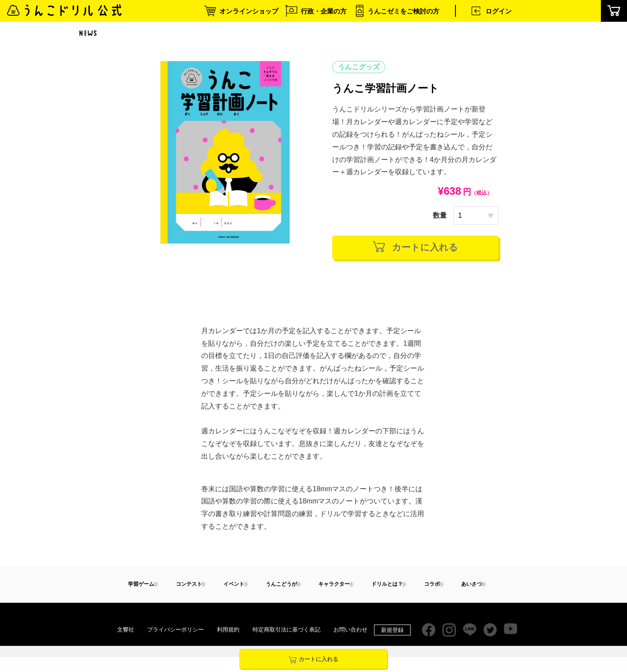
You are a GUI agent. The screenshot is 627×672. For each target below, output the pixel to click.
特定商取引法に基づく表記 (287, 631)
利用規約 (228, 631)
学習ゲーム (138, 586)
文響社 (126, 631)
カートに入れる (416, 248)
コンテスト (186, 586)
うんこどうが (278, 586)
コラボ (429, 586)
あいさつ (468, 586)
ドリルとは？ (384, 586)
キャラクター (331, 586)
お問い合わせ (351, 631)
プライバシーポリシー (175, 631)
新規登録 (392, 632)
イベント (230, 586)
